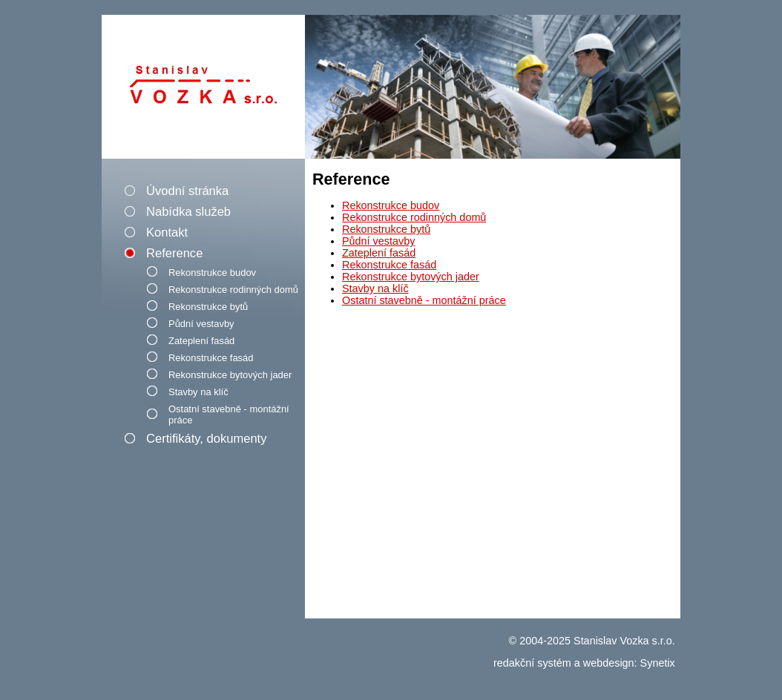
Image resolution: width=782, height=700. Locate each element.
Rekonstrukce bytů (208, 307)
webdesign (609, 663)
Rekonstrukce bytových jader (230, 375)
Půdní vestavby (201, 324)
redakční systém (532, 663)
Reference (174, 253)
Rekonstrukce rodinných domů (233, 290)
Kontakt (167, 232)
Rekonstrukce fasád (211, 358)
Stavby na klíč (198, 392)
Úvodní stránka (187, 191)
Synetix (658, 663)
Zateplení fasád (201, 341)
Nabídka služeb (188, 212)
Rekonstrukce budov (212, 273)
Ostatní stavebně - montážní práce (229, 415)
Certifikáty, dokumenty (206, 439)
